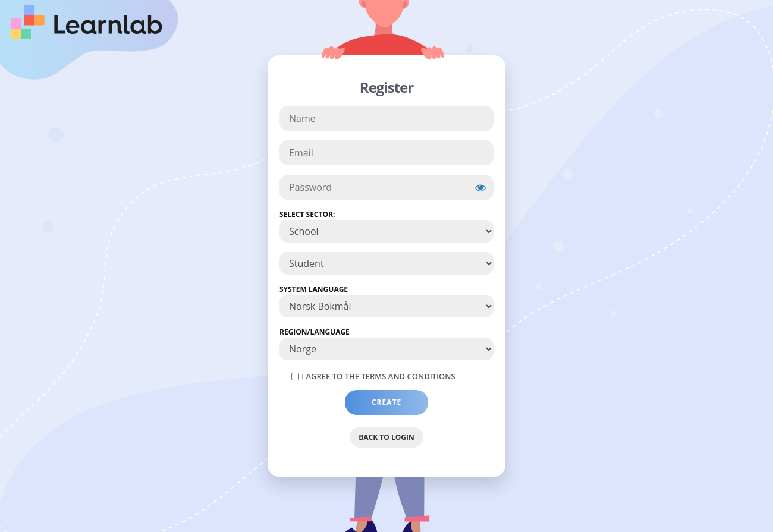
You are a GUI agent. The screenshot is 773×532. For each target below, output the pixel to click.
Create (387, 402)
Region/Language (315, 332)
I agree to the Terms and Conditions (378, 376)
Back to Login (386, 437)
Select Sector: (307, 214)
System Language (314, 289)
